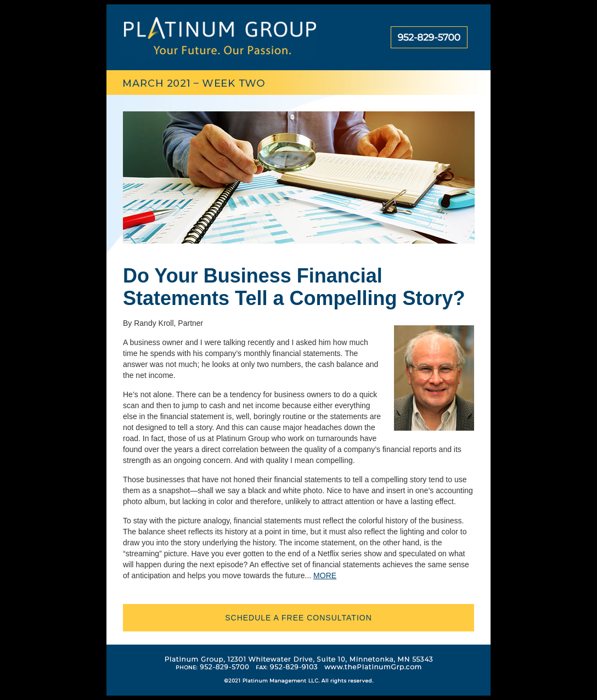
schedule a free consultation (298, 618)
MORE (325, 575)
